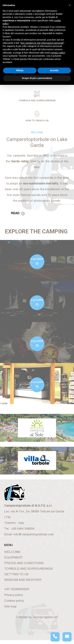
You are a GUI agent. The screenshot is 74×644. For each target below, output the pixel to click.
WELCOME (12, 552)
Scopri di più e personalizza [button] (37, 78)
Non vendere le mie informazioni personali (42, 43)
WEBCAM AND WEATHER (23, 580)
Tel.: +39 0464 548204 (19, 529)
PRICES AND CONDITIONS (24, 563)
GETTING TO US (16, 574)
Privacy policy (14, 595)
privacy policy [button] (58, 53)
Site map (10, 607)
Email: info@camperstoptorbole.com (29, 535)
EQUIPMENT (14, 558)
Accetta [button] (54, 70)
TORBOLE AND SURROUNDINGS (28, 569)
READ (18, 214)
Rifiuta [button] (20, 70)
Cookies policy (14, 601)
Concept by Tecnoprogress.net (37, 617)
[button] (70, 5)
